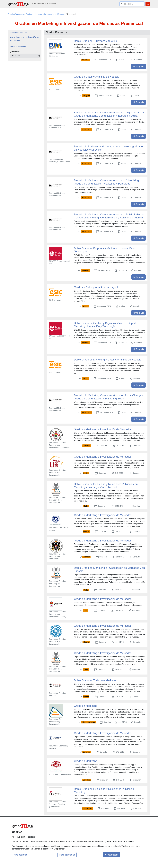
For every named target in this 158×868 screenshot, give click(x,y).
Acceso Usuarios (52, 834)
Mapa (48, 821)
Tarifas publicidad (53, 830)
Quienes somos (52, 825)
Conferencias (75, 830)
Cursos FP (74, 825)
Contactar (98, 821)
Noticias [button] (41, 4)
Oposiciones (75, 838)
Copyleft (97, 834)
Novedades (52, 4)
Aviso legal (98, 830)
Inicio (34, 4)
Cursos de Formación (78, 834)
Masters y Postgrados (79, 821)
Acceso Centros (52, 838)
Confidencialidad (101, 825)
